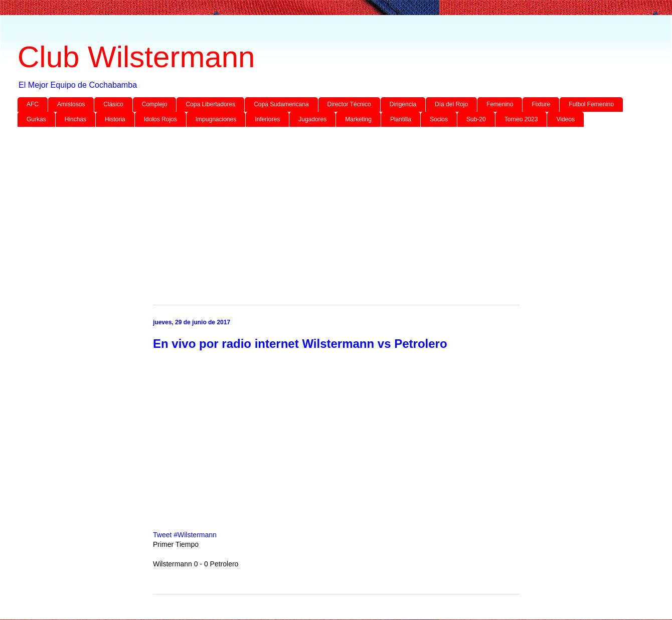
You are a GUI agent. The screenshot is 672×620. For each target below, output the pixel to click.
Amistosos (71, 104)
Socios (439, 119)
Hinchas (75, 119)
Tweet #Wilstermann (185, 535)
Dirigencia (403, 104)
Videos (565, 119)
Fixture (541, 104)
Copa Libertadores (210, 104)
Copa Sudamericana (281, 104)
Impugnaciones (216, 119)
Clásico (113, 104)
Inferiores (267, 119)
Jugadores (312, 119)
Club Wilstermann (136, 57)
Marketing (358, 119)
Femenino (500, 104)
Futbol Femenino (591, 104)
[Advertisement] (318, 212)
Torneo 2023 (521, 119)
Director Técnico (349, 104)
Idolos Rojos (160, 119)
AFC (33, 104)
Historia (115, 119)
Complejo (155, 104)
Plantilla (401, 119)
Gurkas (36, 119)
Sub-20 (476, 119)
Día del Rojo (451, 104)
